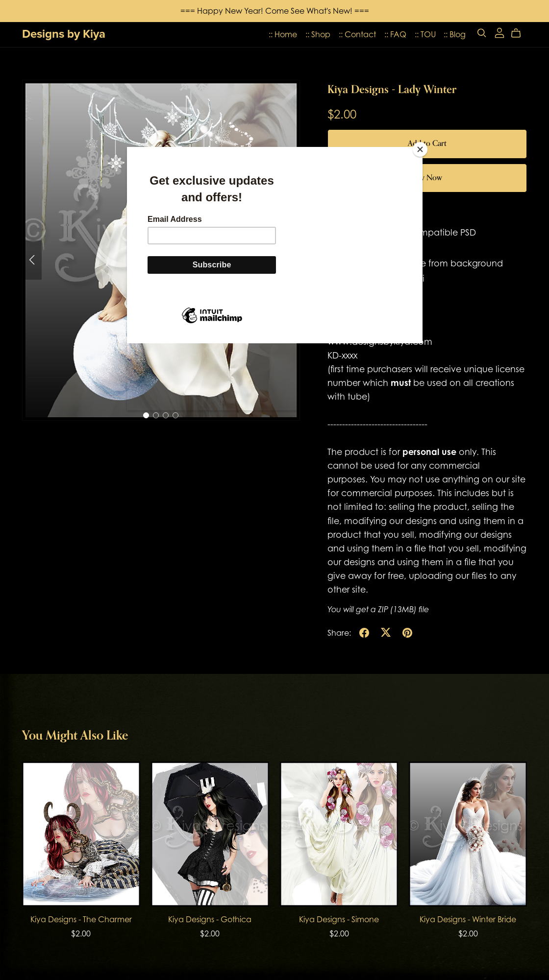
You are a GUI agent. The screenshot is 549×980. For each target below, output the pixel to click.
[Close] (420, 149)
